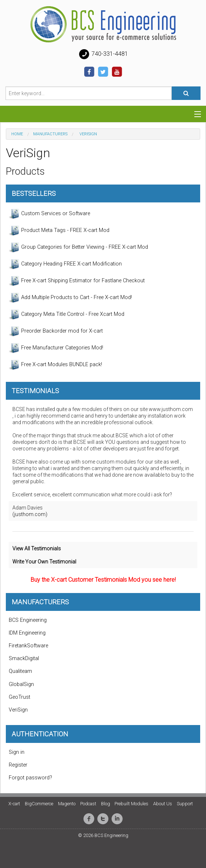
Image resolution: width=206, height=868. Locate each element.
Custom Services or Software (49, 214)
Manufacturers (50, 134)
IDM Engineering (27, 633)
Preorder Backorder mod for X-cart (56, 331)
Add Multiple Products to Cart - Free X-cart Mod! (70, 298)
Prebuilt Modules (131, 804)
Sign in (17, 752)
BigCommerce (39, 804)
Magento (67, 804)
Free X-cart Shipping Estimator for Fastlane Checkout (77, 281)
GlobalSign (21, 684)
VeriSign (18, 710)
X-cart (14, 804)
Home (17, 134)
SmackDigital (24, 658)
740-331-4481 (103, 54)
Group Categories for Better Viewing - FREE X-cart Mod (78, 247)
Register (18, 765)
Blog (106, 804)
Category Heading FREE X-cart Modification (65, 264)
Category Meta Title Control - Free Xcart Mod (67, 314)
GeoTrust (20, 697)
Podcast (88, 804)
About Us (163, 804)
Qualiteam (20, 671)
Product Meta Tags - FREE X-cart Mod (59, 230)
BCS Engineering (28, 620)
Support (185, 804)
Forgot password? (30, 778)
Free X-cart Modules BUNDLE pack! (55, 365)
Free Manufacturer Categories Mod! (56, 348)
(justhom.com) (30, 514)
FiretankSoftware (28, 646)
